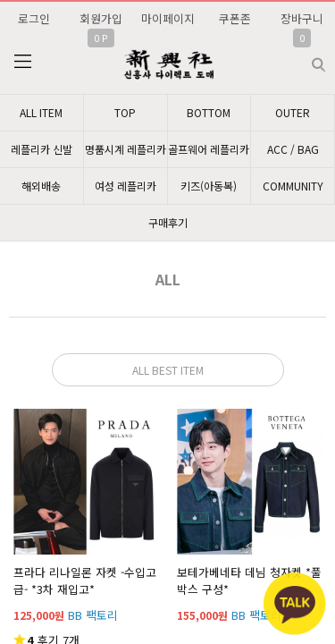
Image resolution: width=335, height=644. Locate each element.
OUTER (293, 112)
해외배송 (41, 186)
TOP (125, 112)
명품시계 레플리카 (126, 149)
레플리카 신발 (42, 149)
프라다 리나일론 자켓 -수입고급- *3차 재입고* (85, 580)
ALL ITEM (41, 112)
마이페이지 (168, 18)
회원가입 (101, 18)
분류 (22, 62)
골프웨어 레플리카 (209, 149)
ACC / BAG (293, 149)
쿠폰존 (235, 18)
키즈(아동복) (209, 186)
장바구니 (302, 18)
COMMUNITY (293, 186)
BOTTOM (209, 112)
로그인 (34, 18)
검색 (304, 58)
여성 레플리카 (126, 186)
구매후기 (168, 222)
